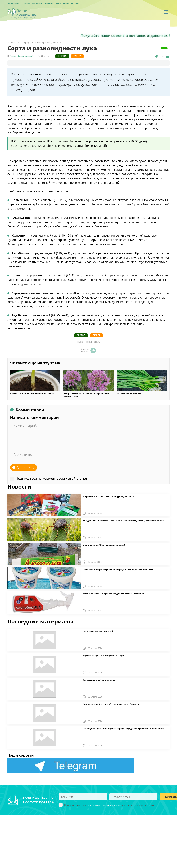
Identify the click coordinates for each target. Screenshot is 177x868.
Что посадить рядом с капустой (98, 631)
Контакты (76, 3)
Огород (63, 56)
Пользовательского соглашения (104, 805)
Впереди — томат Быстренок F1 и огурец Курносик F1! (109, 496)
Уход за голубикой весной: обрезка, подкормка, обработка (111, 704)
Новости (49, 3)
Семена (26, 3)
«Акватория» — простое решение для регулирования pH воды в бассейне (118, 569)
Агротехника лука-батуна (129, 393)
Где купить (37, 3)
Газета (58, 3)
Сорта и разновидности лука (49, 43)
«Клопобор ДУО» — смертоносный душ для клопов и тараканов (113, 593)
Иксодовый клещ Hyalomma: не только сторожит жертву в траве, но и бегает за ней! (123, 520)
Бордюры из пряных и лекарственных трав (104, 655)
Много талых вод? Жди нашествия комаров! (104, 545)
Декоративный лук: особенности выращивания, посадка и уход (87, 394)
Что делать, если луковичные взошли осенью (32, 393)
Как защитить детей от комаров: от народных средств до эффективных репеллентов (123, 728)
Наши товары (14, 3)
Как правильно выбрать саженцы (99, 680)
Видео (66, 3)
